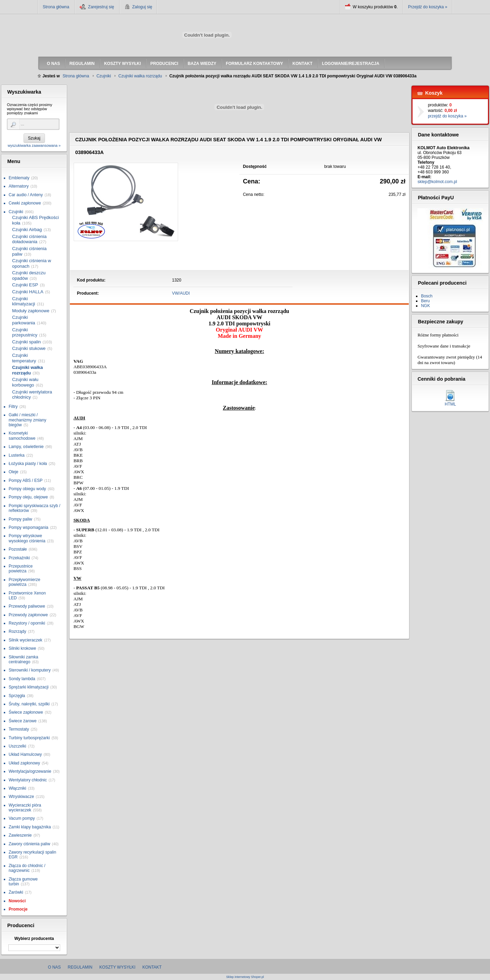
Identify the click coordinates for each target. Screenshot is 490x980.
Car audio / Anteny (26, 195)
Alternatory (19, 186)
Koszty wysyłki (117, 967)
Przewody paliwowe (27, 606)
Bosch (427, 296)
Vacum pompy (22, 818)
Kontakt (152, 967)
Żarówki (16, 892)
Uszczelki (17, 746)
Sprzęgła (17, 696)
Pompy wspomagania (29, 527)
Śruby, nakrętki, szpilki (29, 704)
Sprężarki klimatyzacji (29, 687)
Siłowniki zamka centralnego (23, 659)
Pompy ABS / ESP (26, 481)
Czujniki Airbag (27, 230)
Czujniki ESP (25, 285)
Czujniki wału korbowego (25, 382)
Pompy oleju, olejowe (28, 497)
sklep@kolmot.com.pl (437, 182)
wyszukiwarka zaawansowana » (34, 145)
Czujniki (16, 212)
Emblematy (19, 178)
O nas (54, 967)
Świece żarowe (23, 721)
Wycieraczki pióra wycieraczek (25, 808)
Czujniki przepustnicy (25, 332)
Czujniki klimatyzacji (24, 301)
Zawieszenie (20, 835)
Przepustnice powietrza (21, 569)
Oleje (13, 472)
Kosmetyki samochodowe (22, 436)
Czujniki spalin (26, 342)
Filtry (13, 407)
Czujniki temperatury (24, 358)
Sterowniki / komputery (30, 670)
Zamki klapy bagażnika (30, 827)
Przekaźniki (19, 558)
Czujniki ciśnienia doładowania (29, 239)
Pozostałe (18, 549)
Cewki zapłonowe (25, 203)
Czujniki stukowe (29, 348)
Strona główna (56, 7)
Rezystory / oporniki (27, 623)
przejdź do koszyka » (447, 116)
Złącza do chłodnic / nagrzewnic (27, 868)
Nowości (17, 901)
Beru (425, 301)
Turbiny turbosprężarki (29, 738)
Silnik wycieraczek (25, 640)
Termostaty (19, 729)
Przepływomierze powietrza (24, 582)
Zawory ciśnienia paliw (29, 844)
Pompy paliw (20, 519)
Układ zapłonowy (24, 763)
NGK (425, 306)
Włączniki (17, 788)
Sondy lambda (22, 679)
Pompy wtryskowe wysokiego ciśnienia (27, 538)
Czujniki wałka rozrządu (27, 370)
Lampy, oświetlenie (26, 447)
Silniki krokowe (22, 648)
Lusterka (17, 455)
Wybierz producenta (34, 939)
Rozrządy (17, 631)
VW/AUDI (181, 293)
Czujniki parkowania (24, 320)
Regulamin (80, 967)
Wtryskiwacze (21, 797)
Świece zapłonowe (26, 712)
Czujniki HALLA (28, 292)
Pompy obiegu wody (27, 489)
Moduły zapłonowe (31, 311)
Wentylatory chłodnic (28, 780)
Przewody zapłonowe (28, 615)
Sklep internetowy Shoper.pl (245, 977)
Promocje (18, 909)
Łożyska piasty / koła (28, 464)
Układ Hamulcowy (25, 754)
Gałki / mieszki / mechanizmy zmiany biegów (27, 420)
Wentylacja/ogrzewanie (30, 771)
